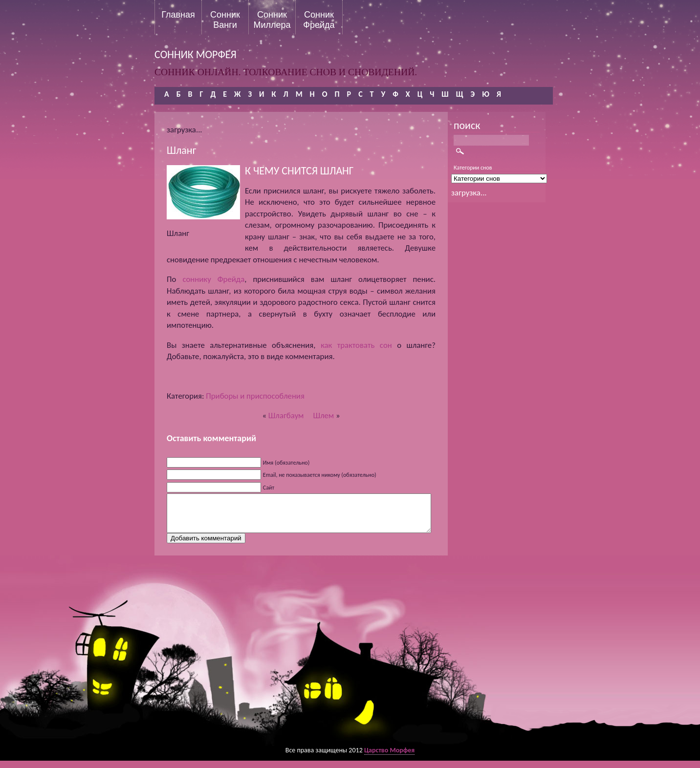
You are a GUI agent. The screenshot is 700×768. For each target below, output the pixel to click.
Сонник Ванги (225, 20)
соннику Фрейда (213, 279)
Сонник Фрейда (319, 20)
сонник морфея (196, 54)
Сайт (269, 488)
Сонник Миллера (272, 20)
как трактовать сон (356, 345)
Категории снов (473, 168)
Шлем (323, 416)
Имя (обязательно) (286, 463)
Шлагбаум (286, 416)
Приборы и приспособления (255, 396)
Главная (178, 15)
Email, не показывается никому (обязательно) (320, 475)
